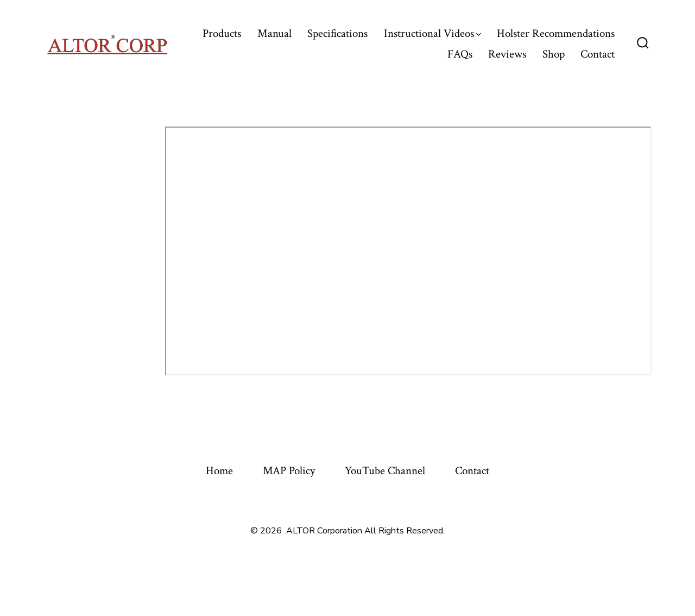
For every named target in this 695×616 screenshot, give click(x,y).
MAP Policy (289, 471)
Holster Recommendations (556, 33)
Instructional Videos (432, 33)
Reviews (507, 54)
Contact (598, 54)
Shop (554, 54)
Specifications (337, 33)
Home (219, 471)
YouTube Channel (385, 471)
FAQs (460, 54)
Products (222, 33)
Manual (274, 33)
